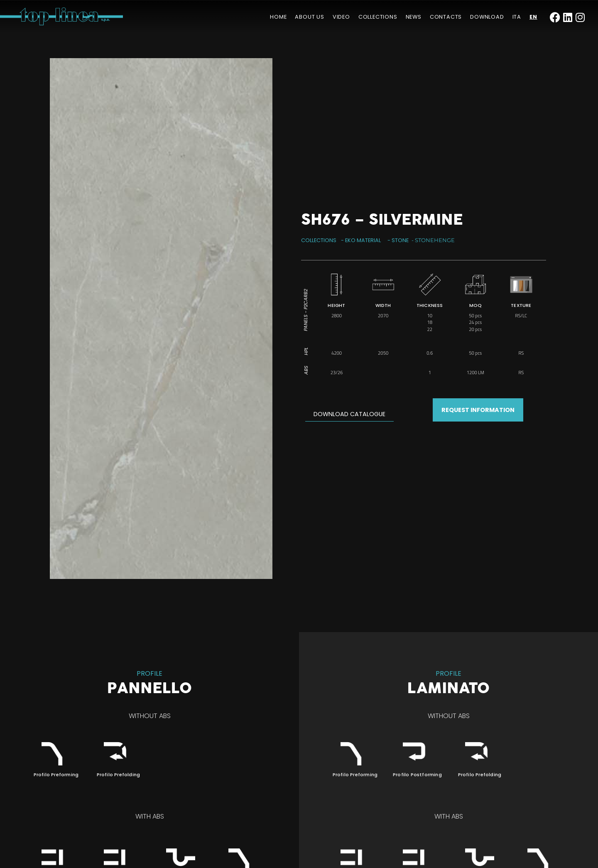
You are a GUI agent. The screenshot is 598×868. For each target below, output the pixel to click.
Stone (400, 240)
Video (341, 17)
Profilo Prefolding (119, 775)
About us (309, 17)
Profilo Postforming (417, 775)
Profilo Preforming (56, 775)
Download (487, 17)
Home (278, 17)
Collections (378, 17)
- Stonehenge (433, 240)
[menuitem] (517, 17)
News (414, 17)
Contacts (446, 17)
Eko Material (363, 240)
